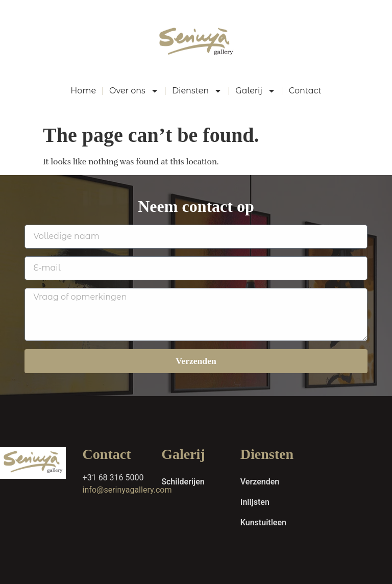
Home (83, 91)
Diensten (197, 91)
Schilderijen (183, 482)
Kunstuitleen (263, 522)
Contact (305, 91)
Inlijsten (255, 502)
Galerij (255, 91)
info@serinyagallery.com (127, 490)
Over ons (134, 91)
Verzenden (260, 482)
